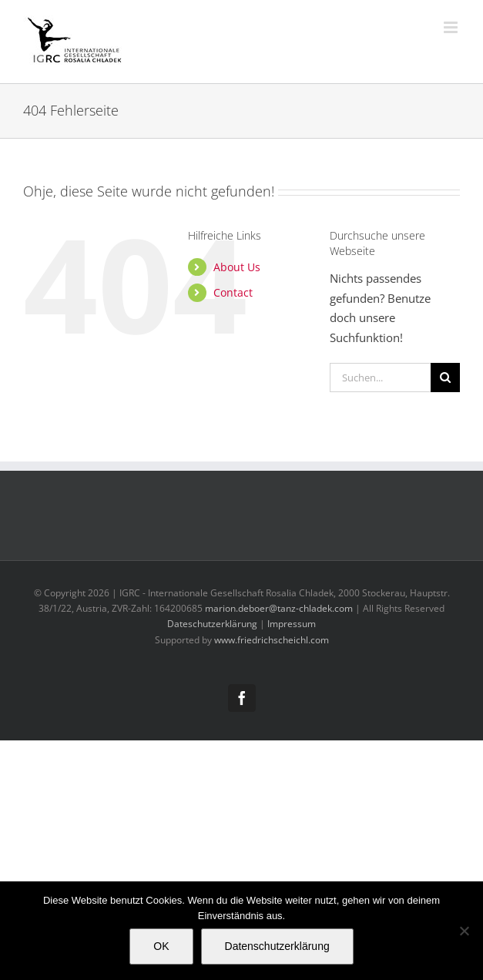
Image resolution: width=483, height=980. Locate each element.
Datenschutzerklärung (277, 946)
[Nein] (464, 931)
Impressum (292, 624)
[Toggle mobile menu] (452, 27)
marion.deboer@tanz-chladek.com (279, 608)
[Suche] (445, 378)
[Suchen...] (380, 378)
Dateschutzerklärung (212, 624)
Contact (233, 292)
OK (161, 946)
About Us (237, 267)
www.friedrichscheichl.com (272, 640)
